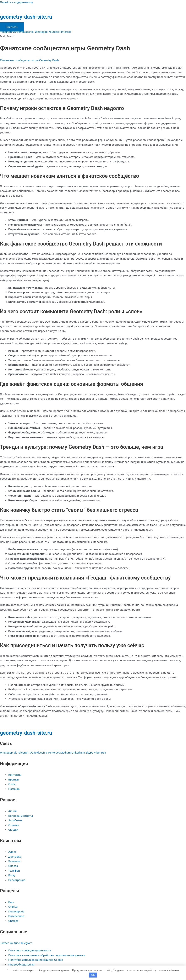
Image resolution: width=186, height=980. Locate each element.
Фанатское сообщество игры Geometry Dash (29, 60)
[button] (93, 36)
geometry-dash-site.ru (26, 17)
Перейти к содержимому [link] (17, 2)
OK (93, 975)
